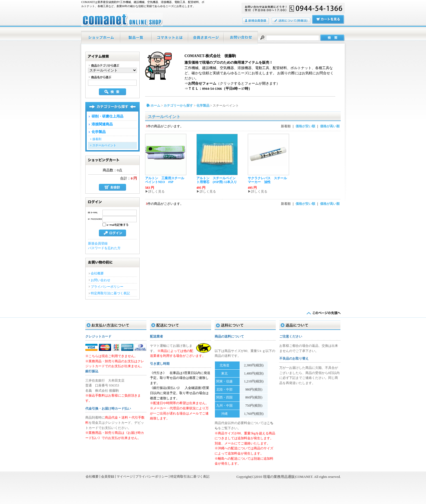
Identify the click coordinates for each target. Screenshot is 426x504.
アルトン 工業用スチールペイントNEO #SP (165, 180)
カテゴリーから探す (178, 106)
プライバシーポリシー (107, 287)
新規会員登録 (98, 243)
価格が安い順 (305, 126)
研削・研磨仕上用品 (107, 116)
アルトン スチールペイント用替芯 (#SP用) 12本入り (217, 180)
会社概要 (97, 273)
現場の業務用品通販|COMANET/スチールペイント (122, 19)
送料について (291, 21)
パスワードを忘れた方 (104, 248)
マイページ (206, 38)
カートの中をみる (328, 20)
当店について (170, 38)
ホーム (101, 38)
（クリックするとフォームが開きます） (234, 84)
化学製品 (99, 132)
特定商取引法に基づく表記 (110, 293)
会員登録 (256, 21)
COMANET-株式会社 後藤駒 (210, 56)
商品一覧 (136, 38)
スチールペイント (104, 145)
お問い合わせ (241, 38)
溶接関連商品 (102, 124)
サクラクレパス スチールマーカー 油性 (267, 180)
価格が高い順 (330, 126)
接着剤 (97, 139)
